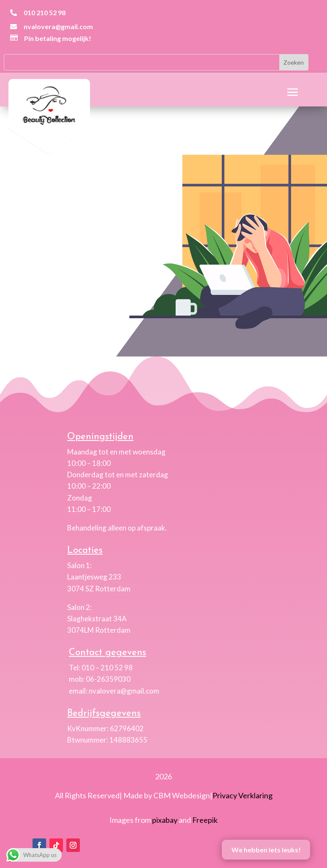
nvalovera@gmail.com (58, 26)
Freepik (205, 820)
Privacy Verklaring (243, 795)
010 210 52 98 (45, 12)
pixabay (165, 820)
